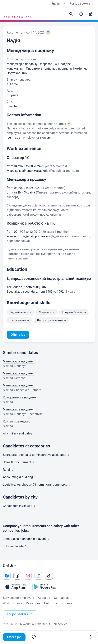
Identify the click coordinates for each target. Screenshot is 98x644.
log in (10, 138)
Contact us (61, 598)
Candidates (20, 506)
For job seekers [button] (21, 614)
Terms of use (63, 603)
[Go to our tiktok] (49, 576)
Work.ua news (12, 603)
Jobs (16, 546)
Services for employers (18, 598)
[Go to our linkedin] (38, 576)
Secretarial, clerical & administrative (37, 455)
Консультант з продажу (20, 397)
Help (47, 603)
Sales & (19, 462)
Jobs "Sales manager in (27, 539)
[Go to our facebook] (7, 576)
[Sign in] (91, 14)
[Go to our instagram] (28, 576)
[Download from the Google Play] (46, 587)
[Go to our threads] (17, 576)
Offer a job (14, 637)
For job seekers (82, 4)
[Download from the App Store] (16, 587)
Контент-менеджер (17, 421)
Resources (33, 603)
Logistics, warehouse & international (37, 485)
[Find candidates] (71, 14)
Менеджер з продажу (18, 361)
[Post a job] (81, 14)
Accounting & (20, 477)
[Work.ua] (17, 14)
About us (44, 598)
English (10, 566)
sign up (45, 138)
